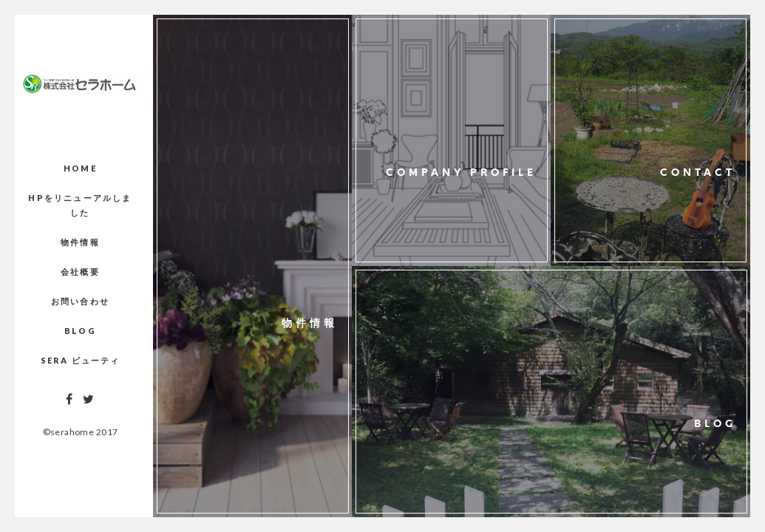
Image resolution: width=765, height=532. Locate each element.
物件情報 (80, 242)
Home (80, 168)
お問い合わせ (80, 301)
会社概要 (80, 272)
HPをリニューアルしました (80, 205)
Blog (80, 331)
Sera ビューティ (81, 360)
